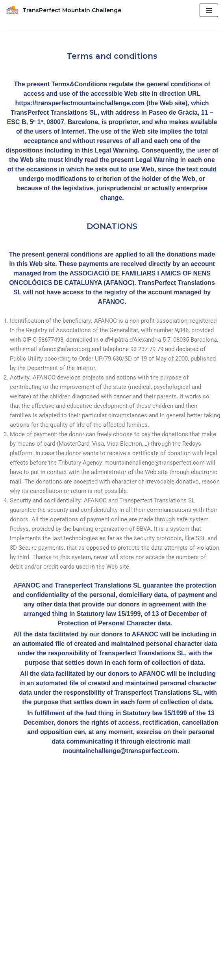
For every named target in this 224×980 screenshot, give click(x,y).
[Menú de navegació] (209, 10)
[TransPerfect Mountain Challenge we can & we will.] (64, 10)
